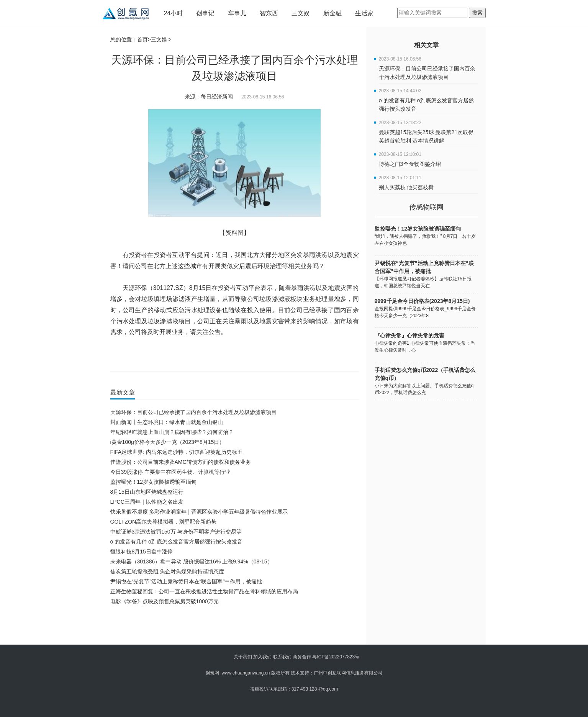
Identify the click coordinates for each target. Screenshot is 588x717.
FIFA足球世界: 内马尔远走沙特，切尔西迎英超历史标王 (176, 452)
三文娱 (301, 13)
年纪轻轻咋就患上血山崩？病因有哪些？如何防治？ (172, 432)
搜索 (477, 13)
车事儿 (237, 13)
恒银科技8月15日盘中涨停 (142, 552)
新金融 (332, 13)
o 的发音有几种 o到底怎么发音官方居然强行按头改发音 (176, 542)
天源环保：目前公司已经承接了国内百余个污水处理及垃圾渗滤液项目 (193, 412)
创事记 (205, 13)
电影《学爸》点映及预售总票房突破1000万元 (165, 601)
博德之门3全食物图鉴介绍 (410, 164)
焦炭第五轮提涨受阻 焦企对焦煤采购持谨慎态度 (167, 571)
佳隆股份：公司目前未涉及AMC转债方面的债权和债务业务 (181, 462)
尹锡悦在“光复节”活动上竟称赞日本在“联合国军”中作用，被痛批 (186, 581)
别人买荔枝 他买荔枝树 (406, 187)
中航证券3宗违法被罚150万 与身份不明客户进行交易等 (176, 532)
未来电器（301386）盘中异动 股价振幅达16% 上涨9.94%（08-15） (192, 561)
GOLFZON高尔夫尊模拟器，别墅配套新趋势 (164, 522)
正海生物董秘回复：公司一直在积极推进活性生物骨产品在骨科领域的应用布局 (204, 591)
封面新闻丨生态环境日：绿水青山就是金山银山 (167, 422)
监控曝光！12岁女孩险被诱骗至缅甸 (154, 482)
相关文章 (426, 45)
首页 (142, 39)
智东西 (269, 13)
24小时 (174, 13)
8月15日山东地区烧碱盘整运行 (147, 492)
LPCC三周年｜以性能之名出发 (147, 502)
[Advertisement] (233, 627)
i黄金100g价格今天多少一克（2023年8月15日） (168, 442)
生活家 (364, 13)
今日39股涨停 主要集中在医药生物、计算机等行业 (170, 472)
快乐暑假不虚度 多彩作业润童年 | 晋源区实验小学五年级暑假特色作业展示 (199, 512)
